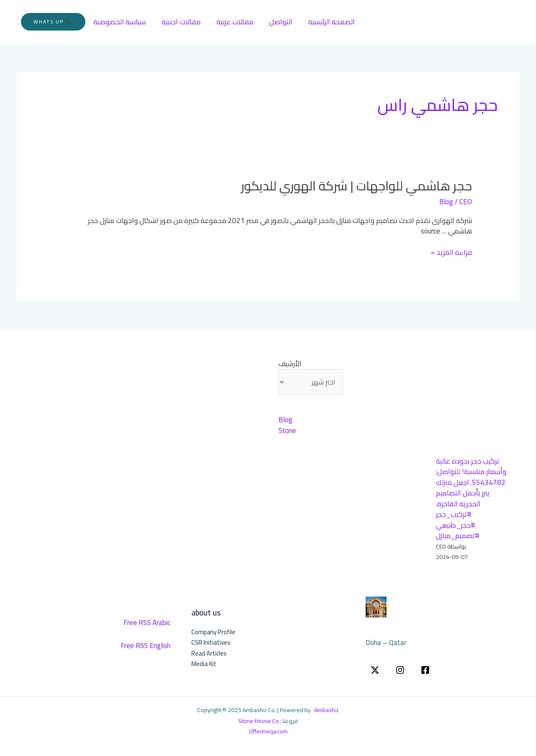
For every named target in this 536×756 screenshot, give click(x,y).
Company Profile (213, 632)
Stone (287, 431)
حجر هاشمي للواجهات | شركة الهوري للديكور (357, 186)
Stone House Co (259, 721)
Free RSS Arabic (147, 623)
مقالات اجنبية (179, 22)
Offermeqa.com (268, 731)
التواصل (275, 22)
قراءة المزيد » (451, 253)
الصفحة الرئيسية (324, 22)
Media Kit (204, 664)
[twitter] (375, 670)
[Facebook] (425, 670)
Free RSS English (146, 646)
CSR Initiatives (211, 642)
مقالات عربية (231, 22)
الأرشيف (290, 364)
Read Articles (209, 653)
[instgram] (400, 670)
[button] (53, 22)
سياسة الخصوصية (119, 22)
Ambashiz (327, 710)
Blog (446, 202)
